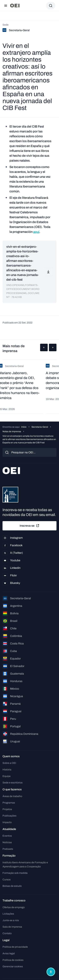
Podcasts (8, 849)
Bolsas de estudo (12, 886)
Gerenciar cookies (13, 966)
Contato (7, 933)
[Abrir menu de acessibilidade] (51, 972)
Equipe (7, 776)
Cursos (7, 880)
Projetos (7, 809)
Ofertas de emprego (14, 907)
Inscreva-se (30, 526)
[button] (44, 347)
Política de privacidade (15, 947)
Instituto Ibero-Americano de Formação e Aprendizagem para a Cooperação (25, 864)
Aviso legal (9, 953)
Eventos (7, 836)
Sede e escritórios (13, 783)
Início (24, 427)
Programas (9, 803)
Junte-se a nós (11, 920)
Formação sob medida (15, 873)
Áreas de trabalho (12, 796)
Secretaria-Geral (40, 427)
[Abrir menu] (6, 6)
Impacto (7, 822)
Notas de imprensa (12, 431)
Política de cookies (13, 960)
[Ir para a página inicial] (15, 6)
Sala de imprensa (12, 927)
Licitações (8, 914)
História (7, 770)
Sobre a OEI (9, 763)
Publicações (9, 816)
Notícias (7, 842)
